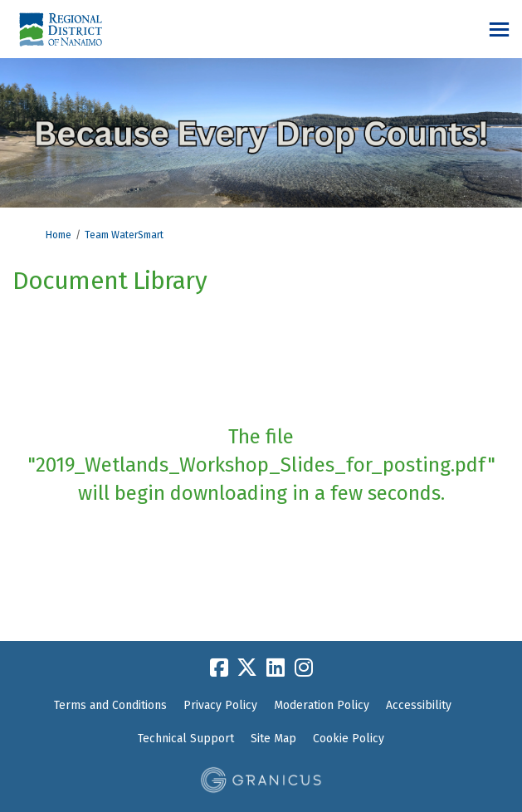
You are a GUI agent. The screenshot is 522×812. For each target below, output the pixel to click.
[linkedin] (276, 668)
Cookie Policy (349, 739)
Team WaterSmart (124, 235)
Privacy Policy (220, 705)
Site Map (273, 739)
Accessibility (419, 705)
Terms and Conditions (110, 705)
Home (59, 235)
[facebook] (219, 668)
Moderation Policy (322, 705)
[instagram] (304, 668)
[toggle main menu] (499, 29)
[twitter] (247, 668)
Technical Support (186, 739)
